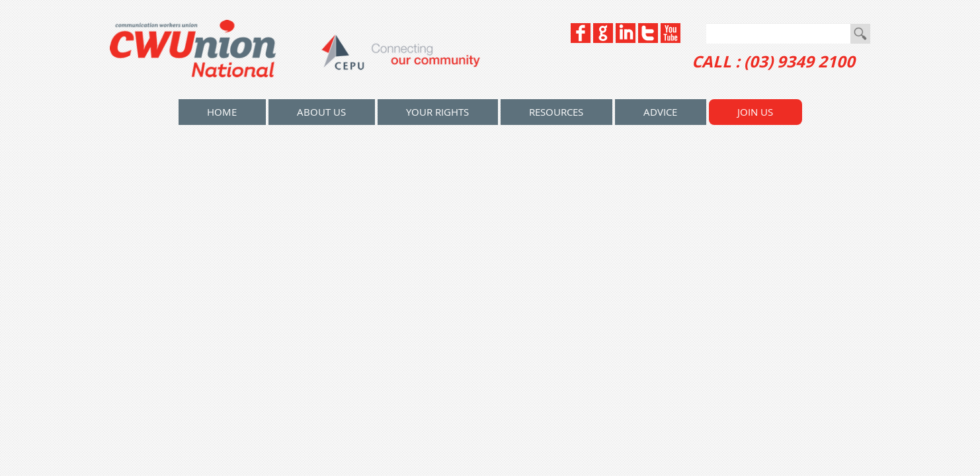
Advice (660, 112)
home (222, 112)
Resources (556, 112)
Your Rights (437, 112)
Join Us (755, 112)
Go (860, 34)
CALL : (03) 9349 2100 (773, 61)
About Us (321, 112)
